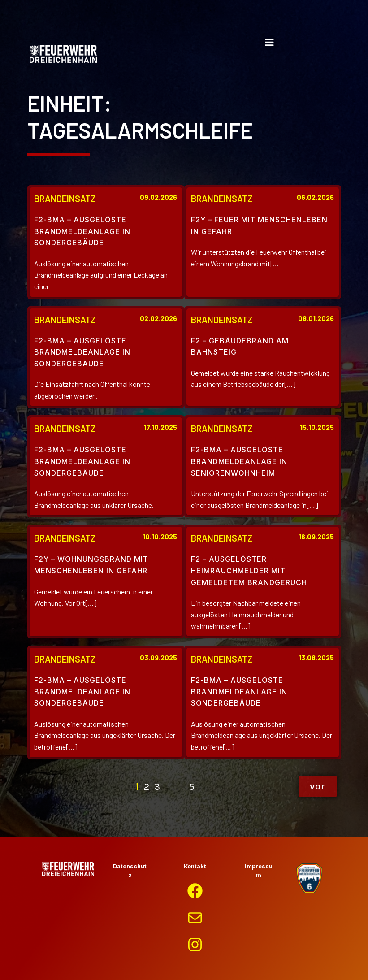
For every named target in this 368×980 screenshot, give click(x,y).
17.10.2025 (160, 427)
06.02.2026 (315, 197)
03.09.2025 (158, 657)
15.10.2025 (317, 427)
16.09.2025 (316, 536)
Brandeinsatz (65, 199)
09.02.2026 (158, 197)
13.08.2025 (316, 657)
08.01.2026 (316, 318)
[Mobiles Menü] (269, 43)
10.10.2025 (160, 536)
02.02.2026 (158, 318)
